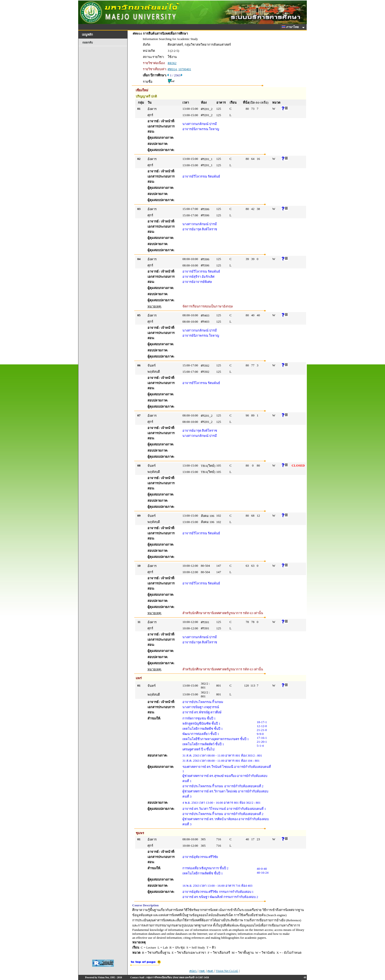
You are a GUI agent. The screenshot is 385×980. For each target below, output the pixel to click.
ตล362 (172, 63)
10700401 (185, 69)
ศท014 (172, 69)
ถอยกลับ (88, 42)
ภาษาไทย (291, 27)
